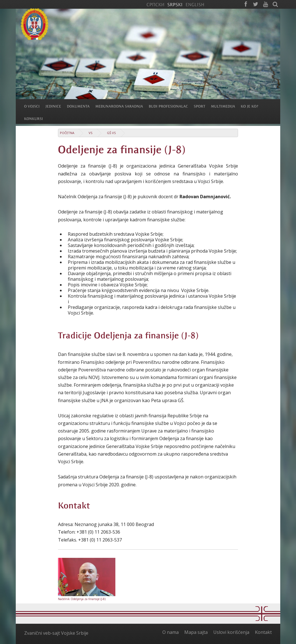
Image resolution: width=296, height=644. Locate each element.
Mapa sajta (196, 632)
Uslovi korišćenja (231, 632)
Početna (67, 133)
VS (91, 133)
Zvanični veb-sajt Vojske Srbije (56, 633)
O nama (171, 632)
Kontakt (263, 632)
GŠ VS (111, 133)
